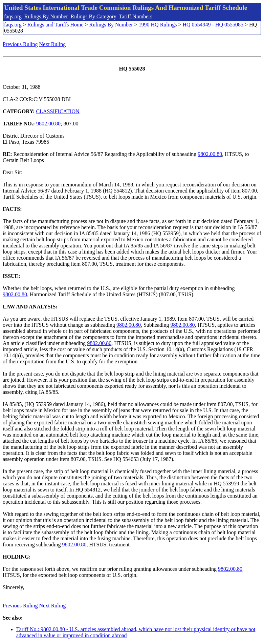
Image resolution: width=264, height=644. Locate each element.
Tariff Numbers (136, 16)
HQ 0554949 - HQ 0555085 (213, 25)
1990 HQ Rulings (158, 25)
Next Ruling (53, 44)
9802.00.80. (129, 325)
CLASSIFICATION (58, 111)
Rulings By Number (46, 16)
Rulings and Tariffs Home (56, 25)
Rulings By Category (94, 16)
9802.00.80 (48, 124)
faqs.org (13, 16)
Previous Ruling (20, 44)
